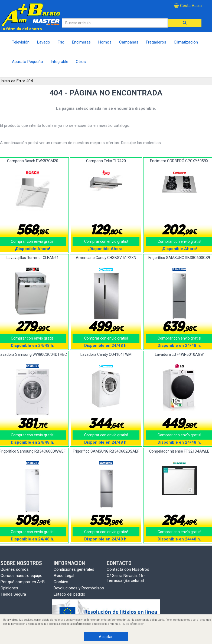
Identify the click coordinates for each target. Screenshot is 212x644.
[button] (185, 23)
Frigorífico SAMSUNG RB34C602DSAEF (106, 451)
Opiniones (9, 588)
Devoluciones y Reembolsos (79, 588)
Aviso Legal (64, 576)
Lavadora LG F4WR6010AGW (179, 354)
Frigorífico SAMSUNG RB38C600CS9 (179, 258)
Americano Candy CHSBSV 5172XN (106, 258)
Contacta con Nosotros (128, 569)
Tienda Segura (13, 594)
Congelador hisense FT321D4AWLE (179, 451)
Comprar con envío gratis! (106, 241)
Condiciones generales (74, 569)
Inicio (5, 81)
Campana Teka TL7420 (106, 161)
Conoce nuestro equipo (22, 576)
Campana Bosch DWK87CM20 (33, 161)
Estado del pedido (69, 594)
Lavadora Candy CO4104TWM (106, 354)
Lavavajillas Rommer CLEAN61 (33, 258)
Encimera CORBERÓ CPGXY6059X (179, 161)
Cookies (61, 582)
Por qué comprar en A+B (23, 582)
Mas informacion (134, 624)
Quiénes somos (15, 569)
